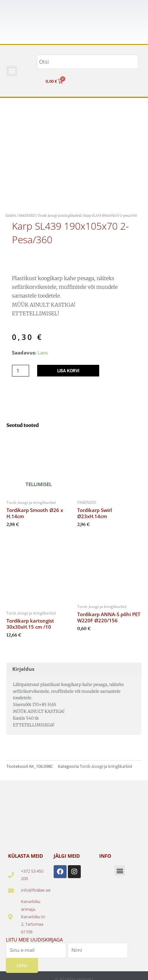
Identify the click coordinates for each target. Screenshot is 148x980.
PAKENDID (27, 216)
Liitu (22, 965)
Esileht (11, 216)
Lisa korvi (68, 371)
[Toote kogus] (21, 371)
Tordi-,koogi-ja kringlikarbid (60, 216)
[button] (12, 71)
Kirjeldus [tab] (23, 669)
